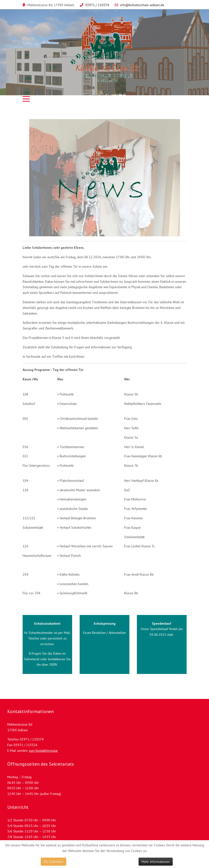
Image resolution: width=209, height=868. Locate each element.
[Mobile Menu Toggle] (26, 99)
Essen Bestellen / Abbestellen (104, 633)
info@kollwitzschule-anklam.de (142, 5)
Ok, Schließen (53, 862)
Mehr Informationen (156, 862)
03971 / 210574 (97, 5)
